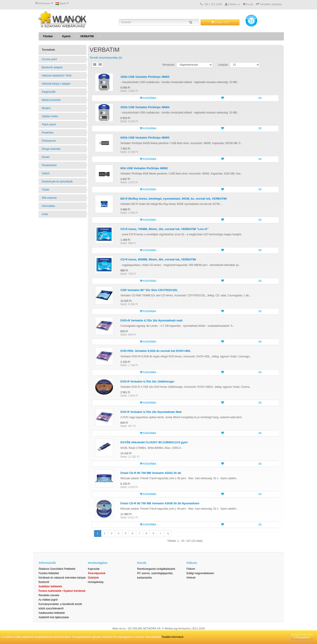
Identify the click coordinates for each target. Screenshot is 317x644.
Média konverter (51, 100)
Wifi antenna (49, 198)
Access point (49, 59)
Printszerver (49, 141)
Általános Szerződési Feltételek (57, 569)
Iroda (45, 214)
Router (46, 157)
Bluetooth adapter (52, 67)
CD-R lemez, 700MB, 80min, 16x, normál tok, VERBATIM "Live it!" (165, 229)
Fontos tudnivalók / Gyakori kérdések (62, 591)
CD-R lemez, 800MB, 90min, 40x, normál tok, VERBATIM (158, 259)
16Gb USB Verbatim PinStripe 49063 (145, 77)
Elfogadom (302, 637)
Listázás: (223, 65)
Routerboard (49, 165)
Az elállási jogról (48, 600)
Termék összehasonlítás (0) (106, 58)
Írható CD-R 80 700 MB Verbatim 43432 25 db (151, 473)
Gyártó (66, 36)
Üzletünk (93, 578)
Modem (46, 108)
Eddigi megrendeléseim (200, 573)
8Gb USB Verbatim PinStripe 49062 (144, 168)
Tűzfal (45, 190)
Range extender (51, 149)
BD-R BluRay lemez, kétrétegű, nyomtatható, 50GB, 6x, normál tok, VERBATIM (173, 199)
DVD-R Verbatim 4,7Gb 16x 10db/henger (147, 381)
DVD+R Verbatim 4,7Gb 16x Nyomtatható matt (151, 320)
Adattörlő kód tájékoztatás (54, 617)
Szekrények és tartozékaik (57, 182)
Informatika (48, 206)
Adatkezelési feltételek (52, 613)
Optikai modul (50, 116)
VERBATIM (87, 36)
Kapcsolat (94, 569)
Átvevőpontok (97, 573)
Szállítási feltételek (50, 586)
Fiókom (191, 569)
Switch (46, 173)
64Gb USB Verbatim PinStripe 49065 (145, 138)
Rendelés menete (49, 595)
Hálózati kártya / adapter (56, 84)
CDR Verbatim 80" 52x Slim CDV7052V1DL (149, 290)
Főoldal (48, 36)
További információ (172, 637)
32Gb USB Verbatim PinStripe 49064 (145, 107)
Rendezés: (169, 65)
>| (168, 533)
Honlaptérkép (96, 582)
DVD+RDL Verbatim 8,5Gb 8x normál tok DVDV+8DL (156, 351)
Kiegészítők (49, 92)
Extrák (142, 563)
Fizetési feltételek (49, 573)
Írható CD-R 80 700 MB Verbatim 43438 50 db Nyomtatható (160, 503)
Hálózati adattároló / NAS (57, 76)
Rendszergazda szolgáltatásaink (156, 569)
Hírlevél (191, 578)
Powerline (48, 133)
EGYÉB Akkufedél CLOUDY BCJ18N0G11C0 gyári (154, 442)
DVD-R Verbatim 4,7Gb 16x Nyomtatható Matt (151, 412)
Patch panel (49, 124)
